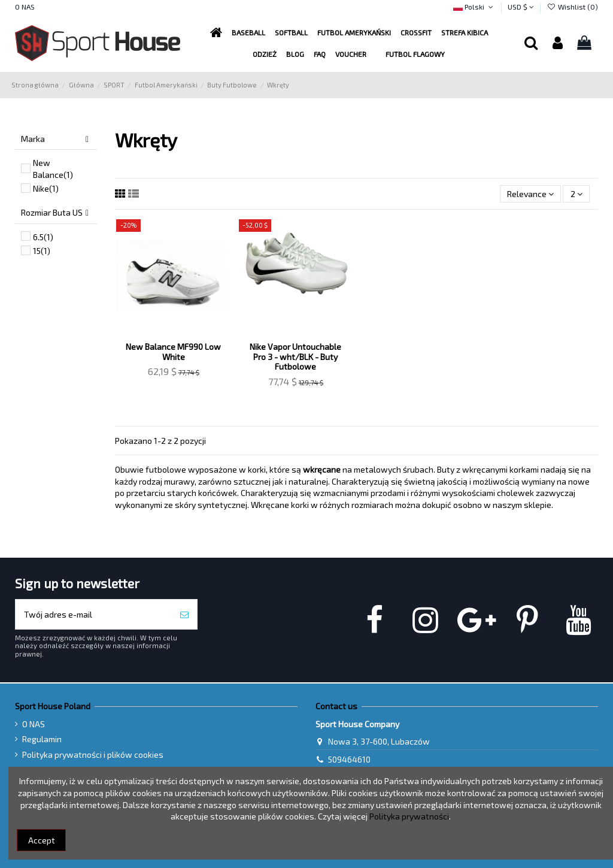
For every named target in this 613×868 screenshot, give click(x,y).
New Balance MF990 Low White (173, 352)
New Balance (53, 169)
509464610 (349, 759)
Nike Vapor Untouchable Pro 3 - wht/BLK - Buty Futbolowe (295, 357)
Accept (42, 840)
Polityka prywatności (409, 816)
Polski (474, 7)
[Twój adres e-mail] (94, 614)
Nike (46, 188)
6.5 (43, 237)
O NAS (25, 7)
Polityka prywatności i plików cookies (93, 754)
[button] (354, 32)
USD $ (521, 7)
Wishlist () (572, 7)
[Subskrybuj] (184, 614)
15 (42, 251)
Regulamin (42, 739)
